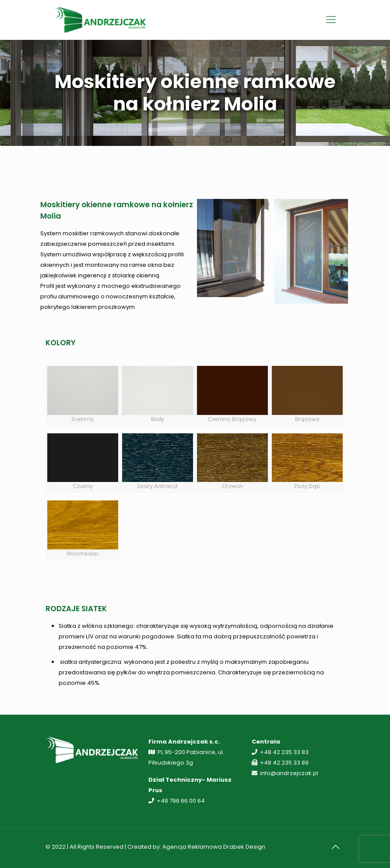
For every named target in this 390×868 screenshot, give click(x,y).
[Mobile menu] (331, 20)
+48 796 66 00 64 (181, 801)
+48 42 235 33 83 (284, 752)
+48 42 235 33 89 (284, 763)
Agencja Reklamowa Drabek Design (214, 847)
